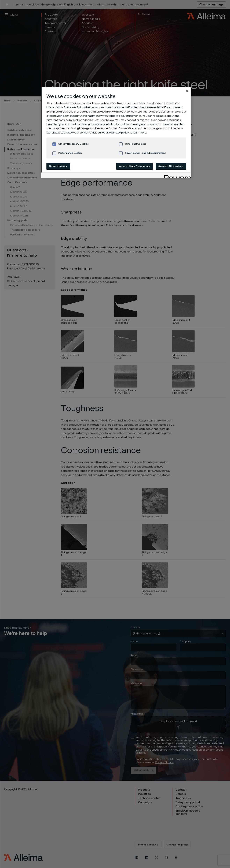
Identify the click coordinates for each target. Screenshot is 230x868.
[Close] (187, 91)
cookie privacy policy (116, 133)
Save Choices (58, 166)
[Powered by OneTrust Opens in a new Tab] (176, 176)
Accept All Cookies (171, 166)
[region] (116, 132)
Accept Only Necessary (135, 166)
